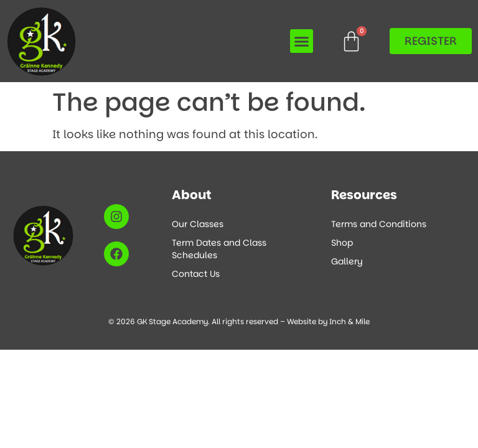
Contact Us (196, 274)
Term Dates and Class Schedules (219, 249)
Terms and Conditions (379, 224)
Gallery (347, 261)
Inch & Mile (349, 321)
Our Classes (198, 224)
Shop (342, 243)
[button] (302, 41)
